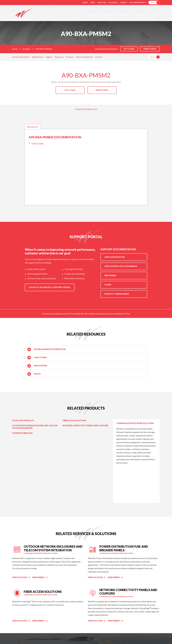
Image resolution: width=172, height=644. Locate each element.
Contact (155, 15)
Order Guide (37, 144)
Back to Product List (86, 109)
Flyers (108, 285)
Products (124, 15)
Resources (113, 2)
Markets (109, 15)
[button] (86, 349)
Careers (123, 2)
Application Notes (115, 257)
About (85, 2)
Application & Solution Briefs (121, 266)
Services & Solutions (84, 57)
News (93, 2)
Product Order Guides (117, 294)
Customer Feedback (138, 2)
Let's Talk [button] (129, 49)
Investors (102, 2)
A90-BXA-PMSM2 (44, 49)
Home (15, 49)
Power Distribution (22, 433)
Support (140, 15)
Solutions (93, 15)
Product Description (21, 57)
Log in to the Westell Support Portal (50, 287)
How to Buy (150, 49)
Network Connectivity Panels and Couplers (85, 426)
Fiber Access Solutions (74, 420)
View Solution (20, 577)
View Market (40, 577)
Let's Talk (70, 90)
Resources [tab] (32, 127)
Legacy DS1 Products (23, 420)
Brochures (110, 275)
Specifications (38, 57)
